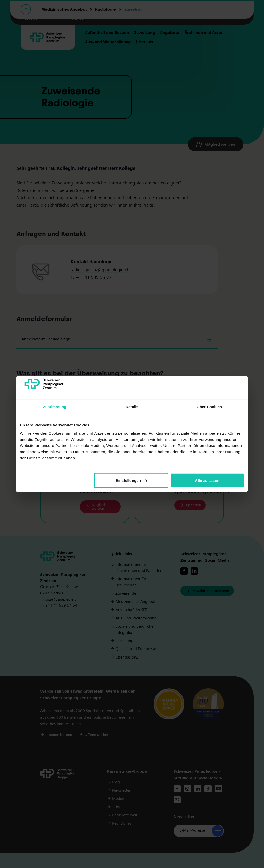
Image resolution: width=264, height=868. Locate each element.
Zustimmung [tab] (55, 407)
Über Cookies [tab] (209, 407)
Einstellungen (131, 480)
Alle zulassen (207, 480)
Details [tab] (132, 407)
